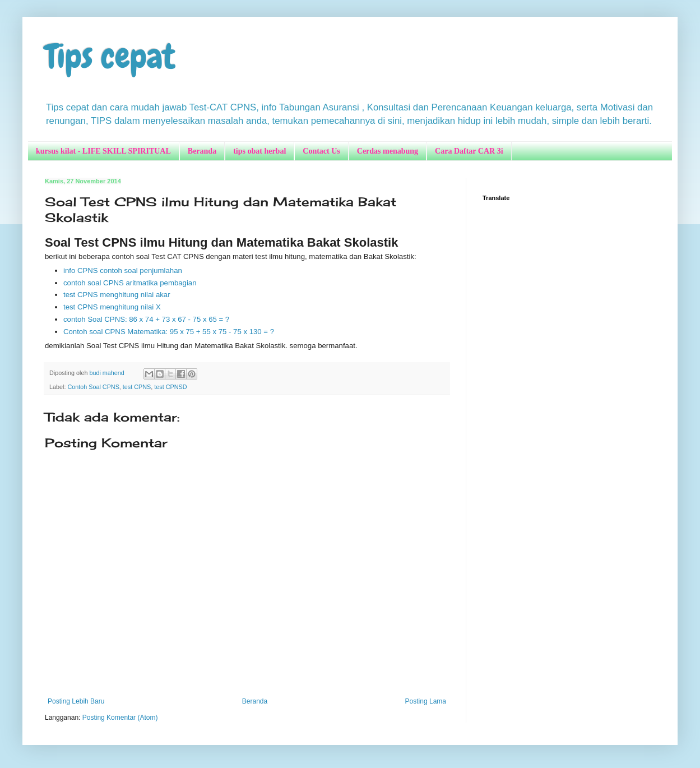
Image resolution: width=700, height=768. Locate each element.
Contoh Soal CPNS (93, 387)
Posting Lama (426, 701)
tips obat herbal (259, 151)
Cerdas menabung (388, 151)
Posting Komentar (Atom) (120, 718)
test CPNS (137, 387)
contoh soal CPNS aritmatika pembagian (131, 283)
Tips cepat (110, 56)
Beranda (202, 151)
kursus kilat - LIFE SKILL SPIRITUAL (103, 151)
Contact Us (321, 151)
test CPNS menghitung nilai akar (118, 295)
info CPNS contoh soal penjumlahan (123, 270)
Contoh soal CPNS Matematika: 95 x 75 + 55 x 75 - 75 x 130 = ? (169, 332)
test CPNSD (170, 387)
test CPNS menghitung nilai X (113, 307)
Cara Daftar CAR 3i (469, 151)
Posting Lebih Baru (76, 701)
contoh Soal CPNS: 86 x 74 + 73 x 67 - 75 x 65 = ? (146, 319)
